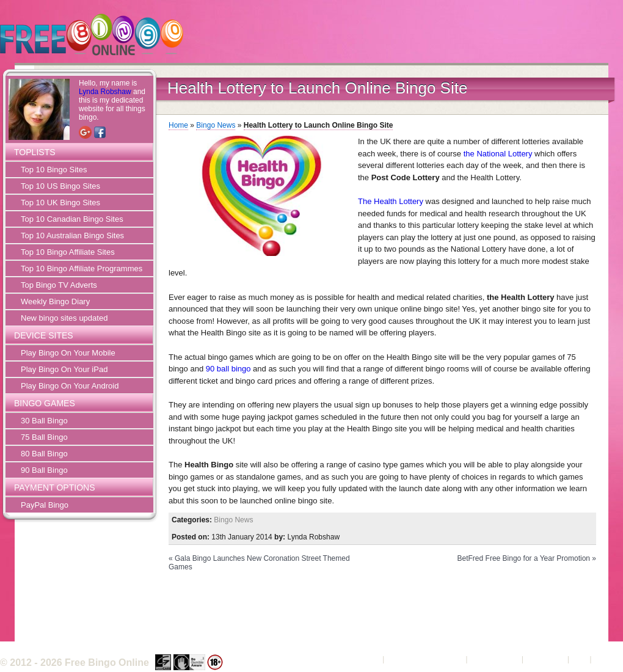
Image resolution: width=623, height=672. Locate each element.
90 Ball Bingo (44, 470)
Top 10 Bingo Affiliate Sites (68, 252)
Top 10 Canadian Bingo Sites (72, 219)
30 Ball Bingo (44, 421)
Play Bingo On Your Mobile (68, 353)
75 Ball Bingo (44, 437)
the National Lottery (498, 154)
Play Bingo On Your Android (70, 386)
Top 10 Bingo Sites (54, 170)
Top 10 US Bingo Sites (60, 186)
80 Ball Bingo (44, 454)
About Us (364, 659)
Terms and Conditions (425, 659)
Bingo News (216, 125)
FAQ (580, 659)
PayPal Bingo (45, 505)
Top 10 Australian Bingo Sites (72, 236)
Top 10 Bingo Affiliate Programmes (82, 268)
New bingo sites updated (64, 318)
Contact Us (545, 659)
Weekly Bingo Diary (55, 301)
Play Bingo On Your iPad (64, 369)
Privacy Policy (494, 659)
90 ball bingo (228, 369)
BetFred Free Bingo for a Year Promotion (524, 558)
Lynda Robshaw (105, 92)
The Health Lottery (391, 201)
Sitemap (608, 659)
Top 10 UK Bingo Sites (60, 203)
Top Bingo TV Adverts (59, 285)
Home (178, 125)
